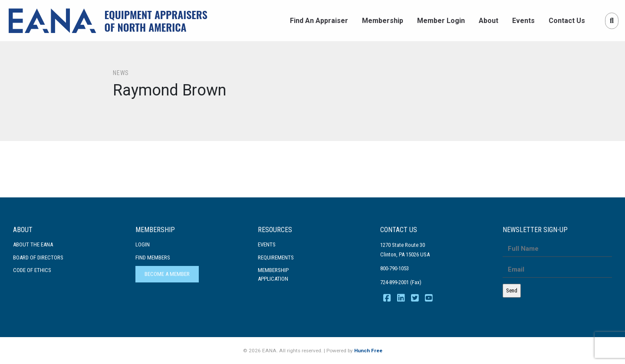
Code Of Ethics (32, 270)
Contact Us (567, 21)
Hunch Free (368, 351)
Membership (383, 21)
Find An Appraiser (319, 21)
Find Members (153, 257)
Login (143, 244)
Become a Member (167, 274)
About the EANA (33, 244)
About (488, 21)
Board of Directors (38, 257)
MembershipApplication (273, 274)
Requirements (276, 257)
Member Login (441, 21)
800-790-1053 (395, 268)
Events (523, 21)
